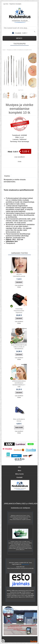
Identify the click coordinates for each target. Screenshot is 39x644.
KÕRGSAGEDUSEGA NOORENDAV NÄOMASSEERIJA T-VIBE (19, 384)
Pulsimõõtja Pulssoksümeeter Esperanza (19, 311)
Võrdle (19, 162)
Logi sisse (6, 4)
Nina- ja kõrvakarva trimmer (19, 420)
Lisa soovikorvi (19, 157)
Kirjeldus (7, 176)
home (4, 50)
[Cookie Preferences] (3, 641)
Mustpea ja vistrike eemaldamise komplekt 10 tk (19, 50)
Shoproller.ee (34, 641)
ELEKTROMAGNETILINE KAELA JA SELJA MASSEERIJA (19, 347)
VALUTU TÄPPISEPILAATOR (19, 275)
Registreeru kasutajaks (15, 4)
